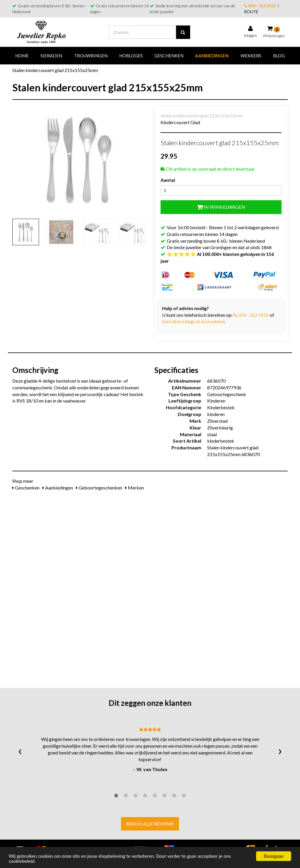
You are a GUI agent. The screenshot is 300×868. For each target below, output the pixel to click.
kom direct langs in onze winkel (193, 321)
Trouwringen (91, 56)
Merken (134, 488)
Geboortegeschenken (99, 488)
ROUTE (251, 12)
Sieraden (51, 56)
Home (22, 56)
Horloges (131, 56)
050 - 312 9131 (260, 6)
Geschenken (169, 56)
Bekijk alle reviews (150, 824)
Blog (279, 56)
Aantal (168, 180)
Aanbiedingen (212, 56)
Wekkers (251, 56)
